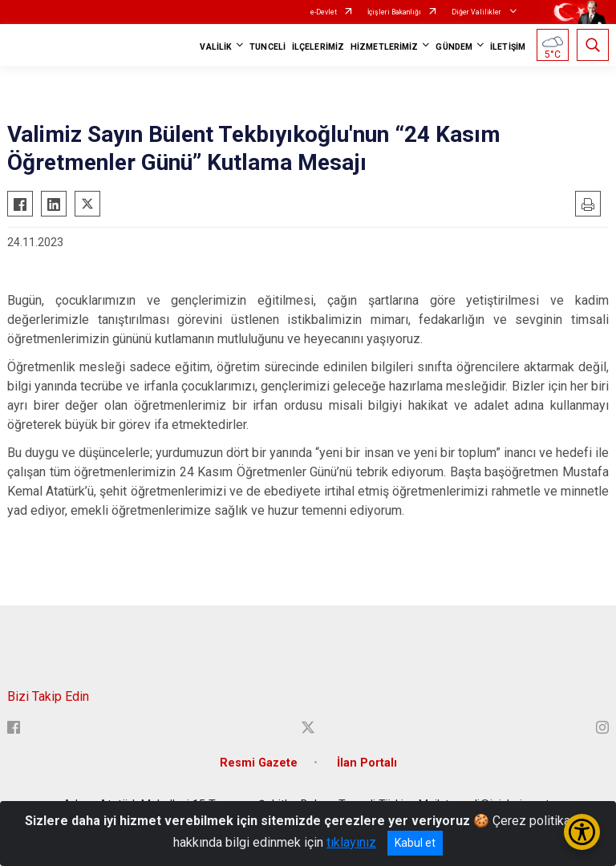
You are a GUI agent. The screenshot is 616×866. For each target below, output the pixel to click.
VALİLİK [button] (216, 47)
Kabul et (415, 843)
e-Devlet (324, 12)
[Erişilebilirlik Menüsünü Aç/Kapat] (582, 832)
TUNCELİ (267, 47)
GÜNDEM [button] (454, 47)
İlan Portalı (367, 763)
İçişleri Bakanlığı (394, 12)
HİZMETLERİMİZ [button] (384, 47)
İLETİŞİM (508, 47)
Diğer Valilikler (477, 12)
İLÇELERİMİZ (318, 47)
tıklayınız (351, 842)
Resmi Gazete (259, 763)
